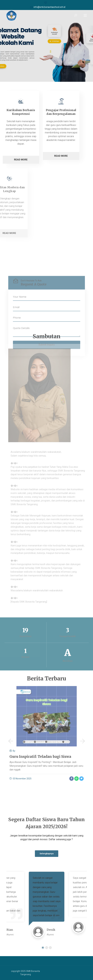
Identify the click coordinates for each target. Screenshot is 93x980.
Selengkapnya (47, 854)
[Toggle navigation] (85, 16)
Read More (36, 156)
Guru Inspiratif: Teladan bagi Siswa (40, 757)
